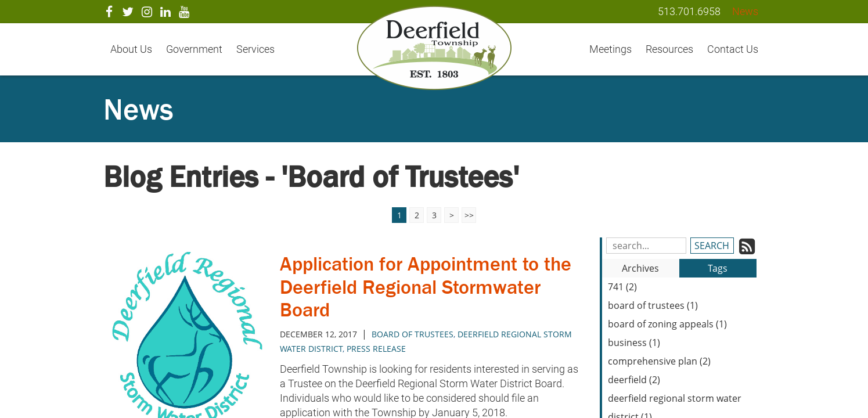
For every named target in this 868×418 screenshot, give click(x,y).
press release (376, 349)
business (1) (634, 343)
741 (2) (622, 287)
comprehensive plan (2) (659, 361)
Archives (640, 268)
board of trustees (413, 334)
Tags (718, 268)
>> (469, 215)
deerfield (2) (634, 380)
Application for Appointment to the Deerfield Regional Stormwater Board (418, 286)
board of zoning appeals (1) (667, 324)
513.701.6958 (689, 11)
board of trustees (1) (653, 305)
